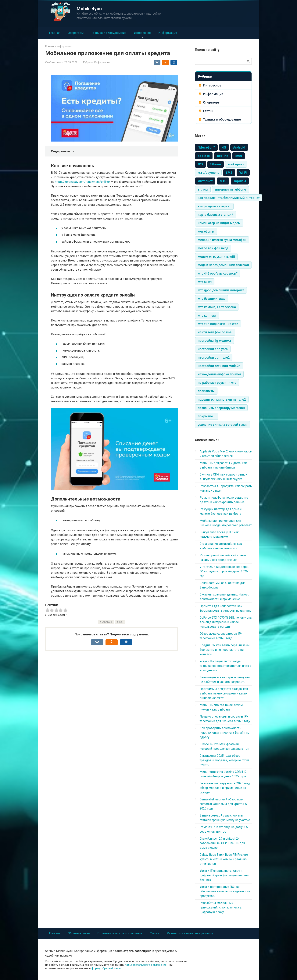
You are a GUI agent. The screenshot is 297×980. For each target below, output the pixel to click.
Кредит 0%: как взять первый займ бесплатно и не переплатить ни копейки (225, 650)
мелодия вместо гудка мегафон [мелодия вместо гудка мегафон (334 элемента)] (222, 240)
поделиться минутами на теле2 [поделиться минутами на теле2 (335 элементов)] (222, 399)
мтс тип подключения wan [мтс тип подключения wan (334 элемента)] (218, 324)
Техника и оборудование (109, 33)
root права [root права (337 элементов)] (236, 164)
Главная (55, 33)
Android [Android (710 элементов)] (239, 147)
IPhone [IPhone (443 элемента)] (216, 164)
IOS (121, 622)
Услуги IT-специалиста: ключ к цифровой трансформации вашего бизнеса (224, 875)
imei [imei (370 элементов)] (239, 156)
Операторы (76, 33)
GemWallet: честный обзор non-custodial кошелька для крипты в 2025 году (223, 804)
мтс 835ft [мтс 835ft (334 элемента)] (205, 282)
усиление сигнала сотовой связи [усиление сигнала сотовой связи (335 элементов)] (223, 425)
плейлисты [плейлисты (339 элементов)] (206, 391)
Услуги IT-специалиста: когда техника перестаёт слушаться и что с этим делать (225, 666)
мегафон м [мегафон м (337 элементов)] (206, 231)
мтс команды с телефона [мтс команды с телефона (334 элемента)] (217, 307)
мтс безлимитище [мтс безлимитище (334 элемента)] (212, 299)
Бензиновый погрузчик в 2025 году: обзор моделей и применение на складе (225, 788)
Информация (168, 33)
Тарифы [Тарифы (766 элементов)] (240, 181)
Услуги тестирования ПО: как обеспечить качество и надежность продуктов (225, 891)
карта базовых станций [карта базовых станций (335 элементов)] (216, 215)
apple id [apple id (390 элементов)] (204, 156)
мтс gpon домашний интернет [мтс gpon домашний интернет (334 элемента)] (221, 290)
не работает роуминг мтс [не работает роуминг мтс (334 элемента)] (217, 383)
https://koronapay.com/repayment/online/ (83, 182)
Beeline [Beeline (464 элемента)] (222, 156)
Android (107, 622)
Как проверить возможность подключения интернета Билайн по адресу (224, 733)
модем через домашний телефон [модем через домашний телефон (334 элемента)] (223, 265)
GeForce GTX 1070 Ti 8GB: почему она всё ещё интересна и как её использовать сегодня (226, 622)
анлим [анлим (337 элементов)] (203, 189)
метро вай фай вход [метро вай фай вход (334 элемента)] (213, 248)
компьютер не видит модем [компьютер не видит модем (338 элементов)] (219, 223)
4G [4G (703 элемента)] (224, 147)
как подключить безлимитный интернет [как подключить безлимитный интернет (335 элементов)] (229, 198)
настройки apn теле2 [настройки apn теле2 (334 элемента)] (214, 357)
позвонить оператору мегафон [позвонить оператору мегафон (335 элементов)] (221, 408)
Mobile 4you (89, 9)
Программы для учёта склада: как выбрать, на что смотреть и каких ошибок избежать (224, 693)
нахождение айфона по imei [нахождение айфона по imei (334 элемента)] (219, 374)
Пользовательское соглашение (120, 933)
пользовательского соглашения (146, 965)
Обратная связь (79, 933)
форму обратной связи (106, 969)
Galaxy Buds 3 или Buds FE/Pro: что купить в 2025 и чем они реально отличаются (224, 859)
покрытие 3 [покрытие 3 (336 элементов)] (207, 416)
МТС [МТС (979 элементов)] (223, 181)
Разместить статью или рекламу (190, 933)
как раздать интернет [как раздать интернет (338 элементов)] (214, 206)
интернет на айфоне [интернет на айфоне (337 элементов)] (231, 189)
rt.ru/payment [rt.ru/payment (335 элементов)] (208, 173)
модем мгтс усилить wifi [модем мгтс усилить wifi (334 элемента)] (216, 257)
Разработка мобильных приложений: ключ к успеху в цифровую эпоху (221, 907)
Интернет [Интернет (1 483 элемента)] (205, 181)
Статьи (208, 111)
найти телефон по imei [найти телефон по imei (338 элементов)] (215, 332)
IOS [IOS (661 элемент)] (200, 164)
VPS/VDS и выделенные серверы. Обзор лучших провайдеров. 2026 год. (224, 571)
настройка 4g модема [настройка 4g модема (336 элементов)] (214, 341)
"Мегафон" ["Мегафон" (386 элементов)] (206, 147)
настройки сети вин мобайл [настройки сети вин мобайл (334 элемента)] (219, 366)
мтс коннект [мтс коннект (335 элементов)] (207, 315)
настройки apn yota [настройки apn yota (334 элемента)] (213, 349)
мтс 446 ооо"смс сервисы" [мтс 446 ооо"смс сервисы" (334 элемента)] (218, 273)
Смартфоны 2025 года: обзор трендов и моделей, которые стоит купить (224, 760)
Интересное (142, 33)
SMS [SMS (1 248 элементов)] (229, 173)
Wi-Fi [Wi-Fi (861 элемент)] (243, 173)
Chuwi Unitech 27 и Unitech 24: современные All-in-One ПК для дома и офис (222, 843)
